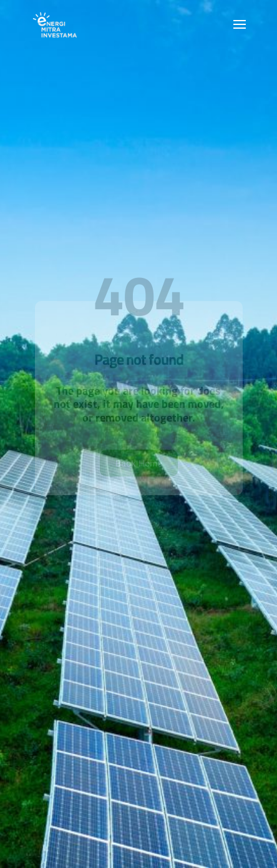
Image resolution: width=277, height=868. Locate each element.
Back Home (139, 474)
